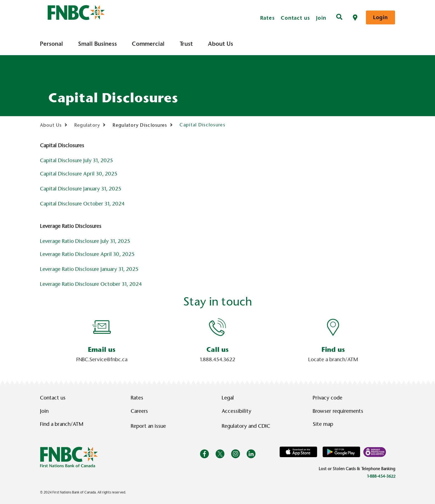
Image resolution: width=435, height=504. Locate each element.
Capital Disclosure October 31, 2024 (82, 204)
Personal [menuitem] (51, 44)
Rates (268, 18)
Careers (139, 411)
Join (321, 18)
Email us (102, 350)
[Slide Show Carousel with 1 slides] (217, 341)
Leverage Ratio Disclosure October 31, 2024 (91, 284)
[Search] (339, 17)
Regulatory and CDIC (247, 426)
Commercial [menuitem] (148, 44)
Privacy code (327, 398)
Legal (228, 398)
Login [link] (380, 17)
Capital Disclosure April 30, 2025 (79, 174)
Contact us (295, 18)
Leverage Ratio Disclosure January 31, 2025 (89, 269)
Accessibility (237, 411)
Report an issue (148, 426)
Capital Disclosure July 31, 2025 (76, 161)
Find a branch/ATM (62, 424)
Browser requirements (338, 411)
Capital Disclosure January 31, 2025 (81, 189)
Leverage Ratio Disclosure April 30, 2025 (87, 254)
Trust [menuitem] (186, 44)
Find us (333, 350)
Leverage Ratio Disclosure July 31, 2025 (85, 241)
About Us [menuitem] (220, 44)
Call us (217, 350)
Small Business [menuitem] (97, 44)
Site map (323, 424)
